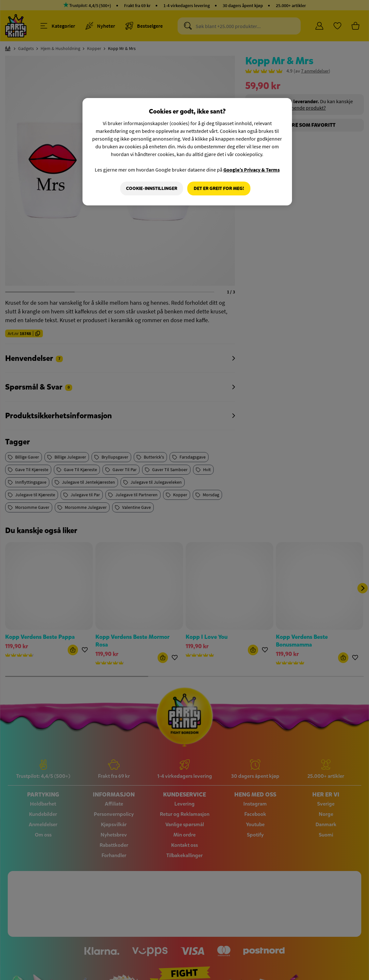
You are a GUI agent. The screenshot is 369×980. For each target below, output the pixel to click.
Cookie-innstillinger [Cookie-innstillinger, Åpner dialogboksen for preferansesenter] (151, 188)
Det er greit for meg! (219, 188)
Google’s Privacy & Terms (252, 170)
